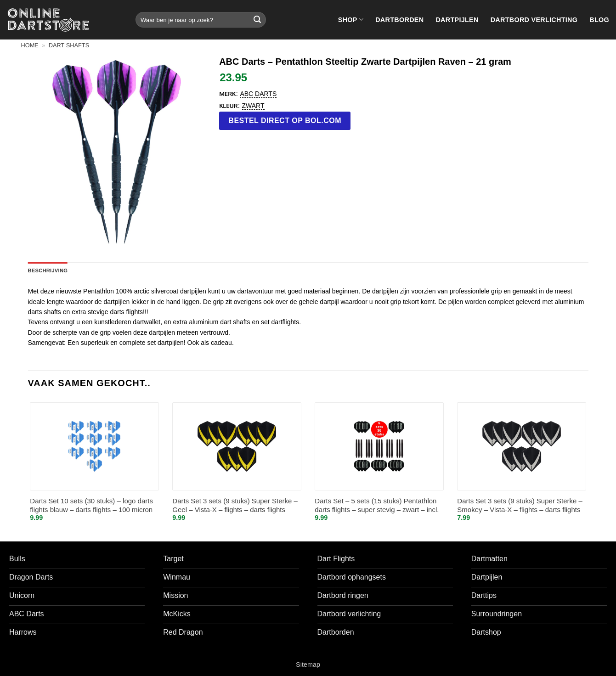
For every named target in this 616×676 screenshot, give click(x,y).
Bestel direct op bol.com (285, 121)
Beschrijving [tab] (48, 270)
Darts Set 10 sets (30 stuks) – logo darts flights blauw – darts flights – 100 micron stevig (91, 506)
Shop (351, 20)
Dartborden (399, 20)
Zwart (253, 106)
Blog (599, 20)
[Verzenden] (257, 20)
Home (30, 45)
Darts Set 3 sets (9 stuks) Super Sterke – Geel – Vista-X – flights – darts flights (235, 505)
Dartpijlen (457, 20)
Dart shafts (69, 45)
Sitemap (308, 665)
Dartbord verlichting (534, 20)
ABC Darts (258, 94)
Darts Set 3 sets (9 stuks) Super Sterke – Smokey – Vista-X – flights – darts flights (520, 505)
